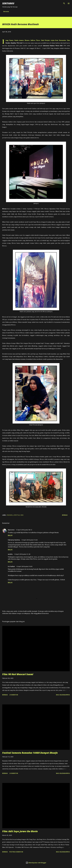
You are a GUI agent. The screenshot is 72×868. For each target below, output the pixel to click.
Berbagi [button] (65, 515)
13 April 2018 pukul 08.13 (24, 530)
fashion (10, 515)
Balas (10, 535)
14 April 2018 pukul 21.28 (22, 554)
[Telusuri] (64, 3)
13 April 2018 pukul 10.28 (29, 540)
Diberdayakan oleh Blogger (36, 863)
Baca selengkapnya (63, 695)
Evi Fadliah (11, 566)
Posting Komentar (16, 852)
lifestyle (16, 515)
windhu (10, 554)
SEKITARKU (8, 3)
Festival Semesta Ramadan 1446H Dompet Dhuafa (30, 753)
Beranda (6, 11)
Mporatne (11, 530)
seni (22, 515)
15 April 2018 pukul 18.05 (24, 566)
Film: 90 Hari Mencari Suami (18, 674)
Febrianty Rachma (14, 540)
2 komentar (14, 695)
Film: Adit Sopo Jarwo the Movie (20, 831)
